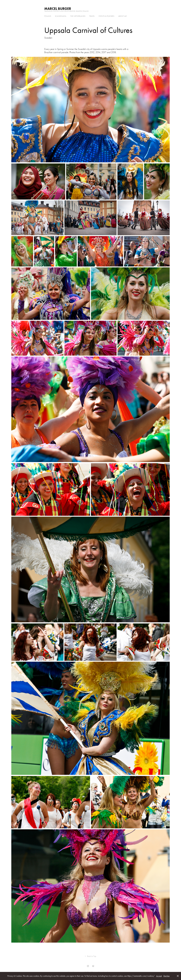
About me (122, 16)
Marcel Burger (58, 9)
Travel (92, 16)
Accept (159, 976)
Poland (48, 16)
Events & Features (106, 16)
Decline (167, 976)
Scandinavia (61, 16)
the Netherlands (78, 16)
